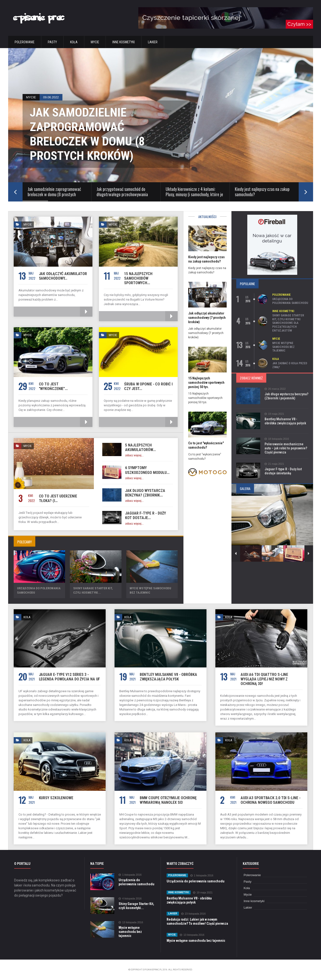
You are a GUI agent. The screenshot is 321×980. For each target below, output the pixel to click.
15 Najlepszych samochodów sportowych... (138, 278)
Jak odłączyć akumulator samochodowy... (63, 276)
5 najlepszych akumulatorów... (140, 447)
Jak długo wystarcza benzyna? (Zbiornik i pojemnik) (286, 396)
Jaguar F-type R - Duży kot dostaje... (145, 515)
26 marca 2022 (275, 389)
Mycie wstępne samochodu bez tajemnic (283, 347)
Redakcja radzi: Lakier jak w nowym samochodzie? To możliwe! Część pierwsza (197, 921)
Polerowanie (25, 42)
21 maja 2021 (274, 464)
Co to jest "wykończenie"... (53, 386)
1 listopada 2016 (130, 875)
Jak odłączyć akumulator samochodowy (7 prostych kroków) (207, 318)
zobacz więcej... (134, 455)
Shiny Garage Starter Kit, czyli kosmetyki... (136, 906)
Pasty (52, 42)
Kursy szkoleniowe (56, 798)
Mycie (95, 42)
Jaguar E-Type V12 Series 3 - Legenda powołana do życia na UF (70, 677)
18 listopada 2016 (277, 439)
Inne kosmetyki (124, 42)
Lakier (153, 42)
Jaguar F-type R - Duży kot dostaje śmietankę (283, 471)
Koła (74, 42)
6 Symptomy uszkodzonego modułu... (147, 470)
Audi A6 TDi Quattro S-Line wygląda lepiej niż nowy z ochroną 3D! (264, 679)
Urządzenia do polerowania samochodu (290, 301)
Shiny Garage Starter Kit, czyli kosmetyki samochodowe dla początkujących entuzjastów (288, 323)
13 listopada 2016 (131, 922)
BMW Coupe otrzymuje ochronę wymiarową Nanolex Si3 (168, 800)
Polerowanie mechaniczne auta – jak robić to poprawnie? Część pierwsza (286, 448)
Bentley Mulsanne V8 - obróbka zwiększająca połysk (285, 421)
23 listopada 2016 (194, 914)
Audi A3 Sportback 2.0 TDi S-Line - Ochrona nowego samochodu (271, 800)
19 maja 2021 (274, 414)
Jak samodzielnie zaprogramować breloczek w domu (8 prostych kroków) (87, 134)
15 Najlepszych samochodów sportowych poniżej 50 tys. (206, 383)
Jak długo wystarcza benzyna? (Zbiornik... (145, 493)
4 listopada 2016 (130, 899)
